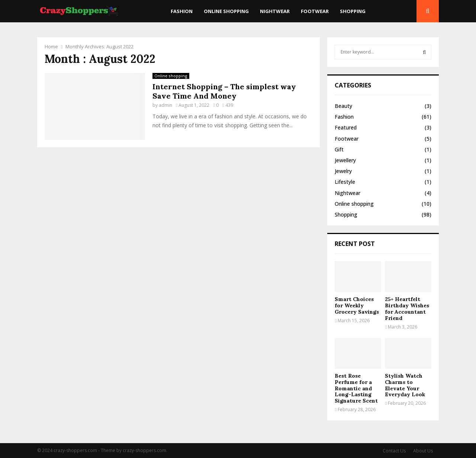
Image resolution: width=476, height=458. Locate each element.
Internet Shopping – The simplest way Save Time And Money (224, 91)
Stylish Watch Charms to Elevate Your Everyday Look (405, 385)
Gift (339, 149)
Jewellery (345, 160)
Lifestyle (345, 182)
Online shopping (226, 11)
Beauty (343, 106)
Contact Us (394, 451)
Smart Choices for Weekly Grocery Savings (357, 305)
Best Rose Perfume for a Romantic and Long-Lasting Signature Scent (356, 388)
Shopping (353, 11)
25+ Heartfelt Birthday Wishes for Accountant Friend (407, 308)
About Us (423, 451)
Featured (346, 127)
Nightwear (275, 11)
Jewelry (343, 171)
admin (165, 105)
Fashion (182, 11)
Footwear (315, 11)
